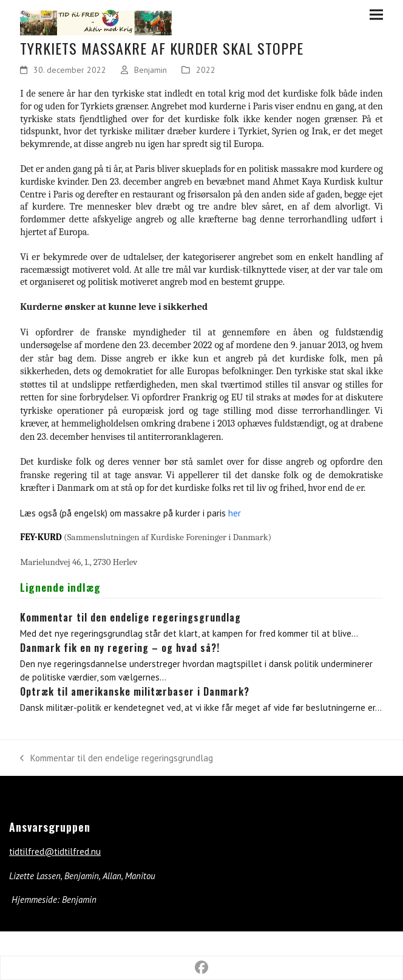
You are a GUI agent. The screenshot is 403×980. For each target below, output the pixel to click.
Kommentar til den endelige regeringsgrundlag (130, 617)
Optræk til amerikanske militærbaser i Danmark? (135, 691)
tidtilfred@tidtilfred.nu (55, 852)
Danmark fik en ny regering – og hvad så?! (120, 648)
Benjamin (151, 70)
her (235, 513)
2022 (206, 70)
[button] (376, 14)
